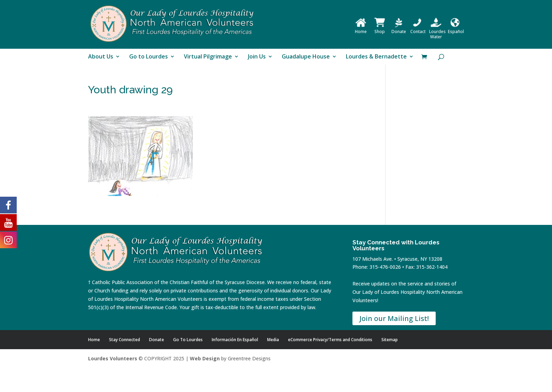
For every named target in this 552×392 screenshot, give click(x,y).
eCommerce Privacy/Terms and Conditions (330, 340)
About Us (101, 57)
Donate (399, 29)
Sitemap (390, 340)
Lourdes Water (437, 32)
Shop (380, 29)
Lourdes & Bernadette (376, 57)
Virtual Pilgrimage (208, 57)
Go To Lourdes (188, 340)
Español (456, 29)
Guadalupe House (306, 57)
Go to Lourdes (149, 57)
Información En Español (235, 340)
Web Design (205, 358)
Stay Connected (125, 340)
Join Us (257, 57)
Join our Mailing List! (394, 318)
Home (361, 29)
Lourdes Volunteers (113, 358)
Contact (418, 29)
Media (273, 340)
